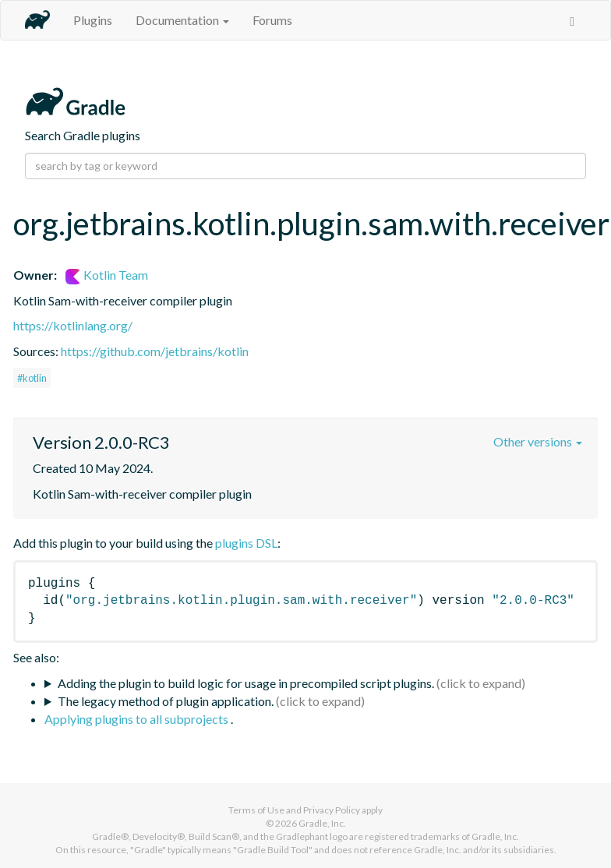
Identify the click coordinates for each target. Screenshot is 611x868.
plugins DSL (246, 543)
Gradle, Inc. (322, 823)
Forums (272, 20)
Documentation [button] (182, 20)
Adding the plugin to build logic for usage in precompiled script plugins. (246, 683)
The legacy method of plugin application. (166, 701)
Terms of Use (256, 810)
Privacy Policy (332, 810)
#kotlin (32, 378)
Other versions (538, 441)
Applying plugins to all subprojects (138, 719)
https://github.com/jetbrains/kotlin (155, 351)
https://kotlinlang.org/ (73, 325)
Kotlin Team (107, 275)
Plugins (93, 20)
